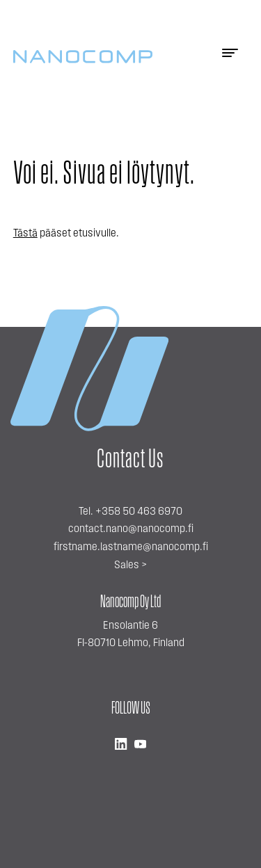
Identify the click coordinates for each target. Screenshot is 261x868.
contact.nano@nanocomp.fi (131, 529)
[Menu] (230, 57)
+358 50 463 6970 (139, 512)
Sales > (130, 565)
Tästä (25, 234)
